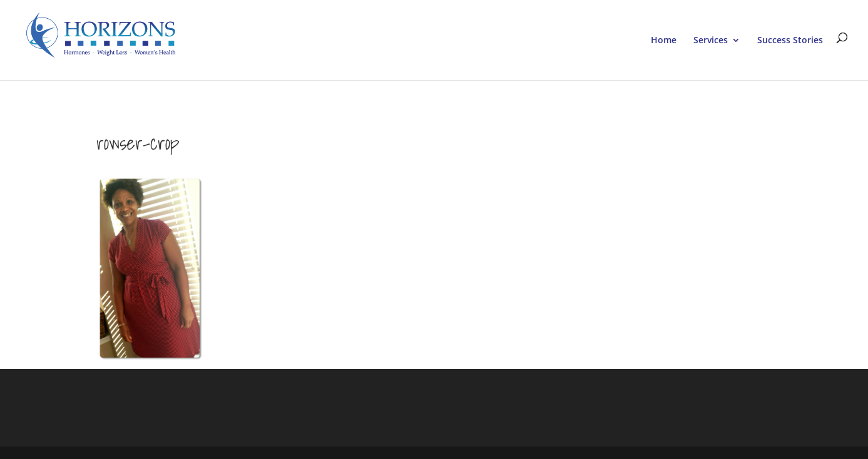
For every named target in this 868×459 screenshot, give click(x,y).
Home (664, 41)
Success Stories (790, 41)
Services (711, 41)
